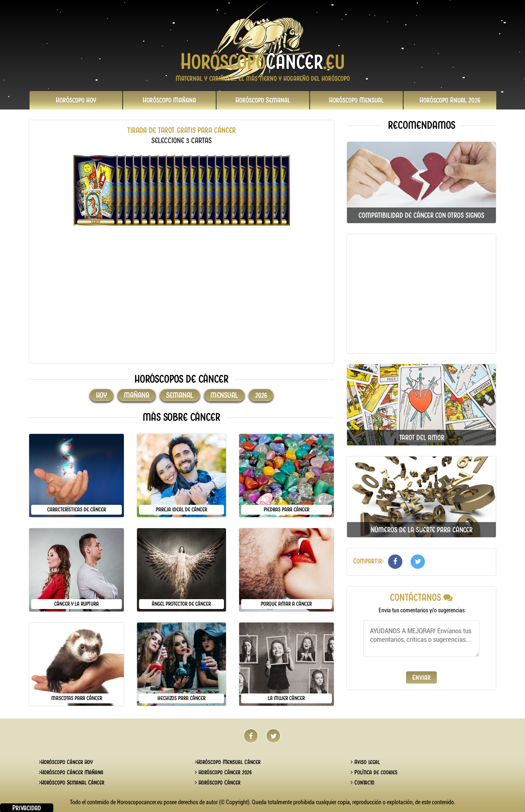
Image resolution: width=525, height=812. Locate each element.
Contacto (363, 782)
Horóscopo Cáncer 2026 (223, 772)
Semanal (263, 100)
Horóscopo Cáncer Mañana (71, 772)
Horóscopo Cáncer (218, 782)
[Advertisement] (181, 299)
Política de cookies (374, 772)
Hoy (76, 100)
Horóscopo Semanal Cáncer (72, 782)
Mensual (356, 100)
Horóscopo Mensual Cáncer (228, 762)
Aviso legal (365, 762)
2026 (450, 100)
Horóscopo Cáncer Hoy (66, 762)
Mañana (169, 100)
